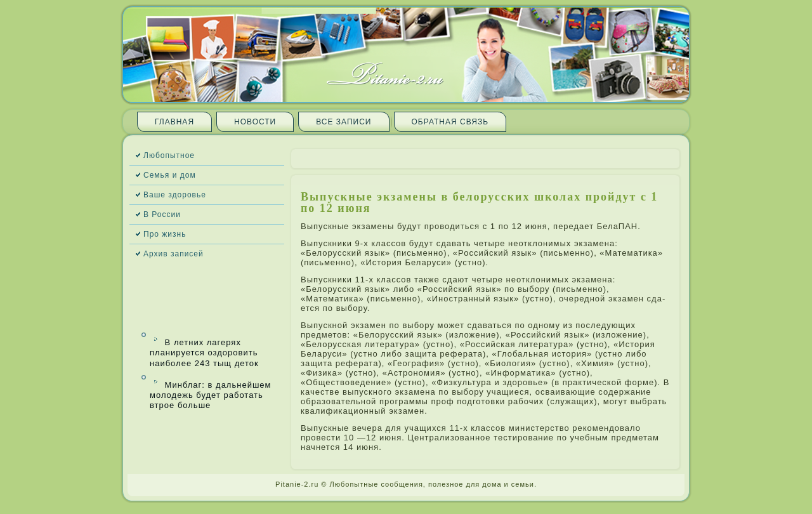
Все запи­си (344, 122)
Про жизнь (165, 234)
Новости (255, 122)
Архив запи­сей (174, 254)
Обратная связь (450, 122)
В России (162, 214)
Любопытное (169, 155)
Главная (174, 122)
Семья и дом (170, 175)
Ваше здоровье (175, 195)
